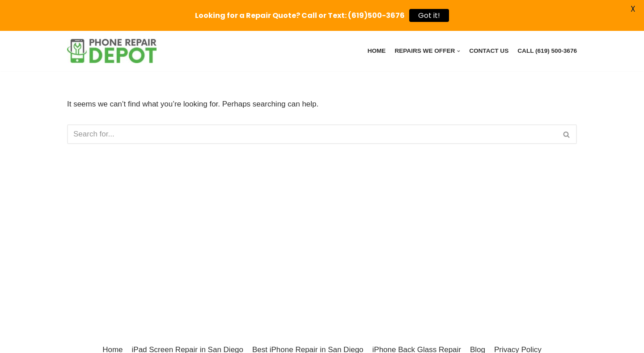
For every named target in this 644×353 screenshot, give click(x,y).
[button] (566, 134)
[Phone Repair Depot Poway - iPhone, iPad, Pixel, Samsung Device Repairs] (112, 51)
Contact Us (489, 51)
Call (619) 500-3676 (547, 51)
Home (377, 51)
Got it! (429, 15)
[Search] (312, 134)
